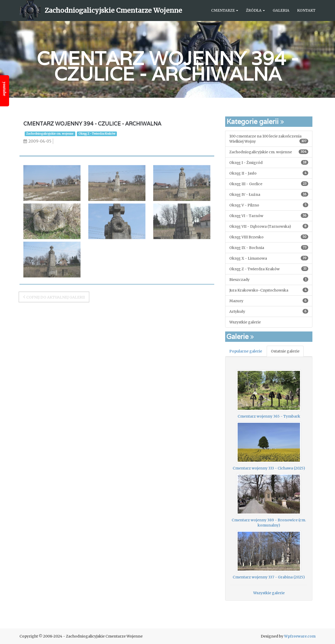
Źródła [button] (255, 10)
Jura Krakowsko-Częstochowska (269, 290)
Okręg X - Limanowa (269, 258)
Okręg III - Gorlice (269, 184)
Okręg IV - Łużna (269, 194)
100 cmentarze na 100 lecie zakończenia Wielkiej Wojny (269, 139)
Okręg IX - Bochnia (269, 248)
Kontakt (306, 10)
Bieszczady (269, 279)
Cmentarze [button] (225, 10)
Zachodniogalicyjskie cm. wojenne (50, 134)
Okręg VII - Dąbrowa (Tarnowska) (269, 226)
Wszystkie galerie (245, 322)
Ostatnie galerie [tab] (285, 351)
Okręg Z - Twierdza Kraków (97, 134)
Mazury (269, 301)
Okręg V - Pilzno (269, 205)
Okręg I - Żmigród (269, 162)
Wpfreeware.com (300, 636)
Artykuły (269, 311)
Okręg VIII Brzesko (269, 237)
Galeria (281, 10)
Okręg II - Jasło (269, 173)
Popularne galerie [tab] (246, 351)
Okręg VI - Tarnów (269, 216)
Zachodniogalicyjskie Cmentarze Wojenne (113, 10)
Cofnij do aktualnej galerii (52, 297)
